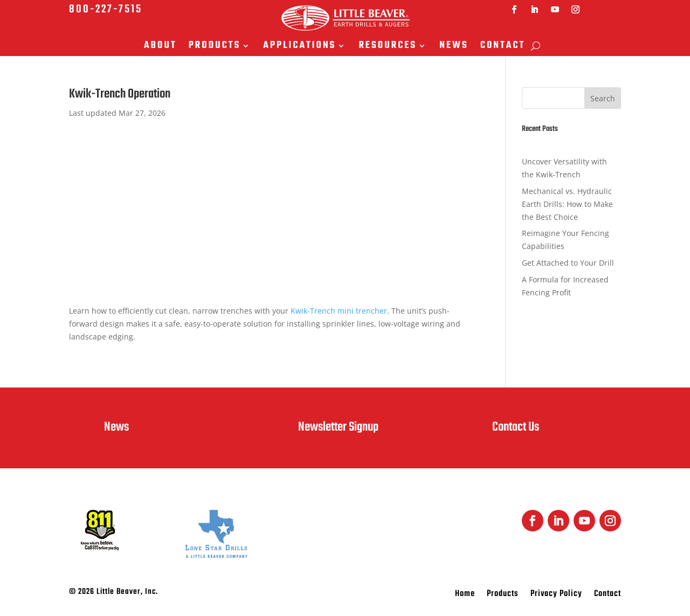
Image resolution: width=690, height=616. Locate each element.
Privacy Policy (556, 596)
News (454, 47)
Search (603, 98)
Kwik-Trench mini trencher (339, 311)
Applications (299, 47)
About (160, 47)
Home (465, 596)
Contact (503, 47)
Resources (388, 47)
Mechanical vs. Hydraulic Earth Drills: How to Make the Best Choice (567, 204)
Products (215, 47)
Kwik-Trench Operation (120, 94)
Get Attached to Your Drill (568, 263)
